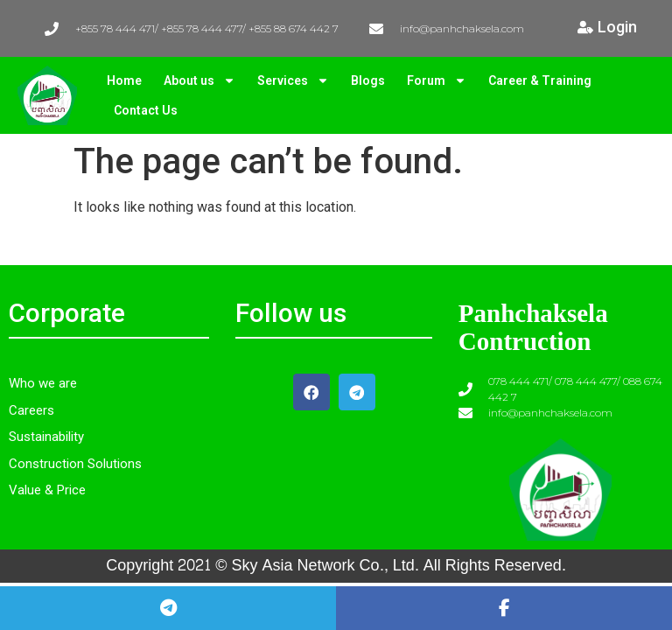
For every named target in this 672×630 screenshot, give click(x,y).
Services (293, 80)
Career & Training (540, 80)
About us (199, 80)
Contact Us (146, 110)
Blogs (368, 80)
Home (124, 80)
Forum (437, 80)
